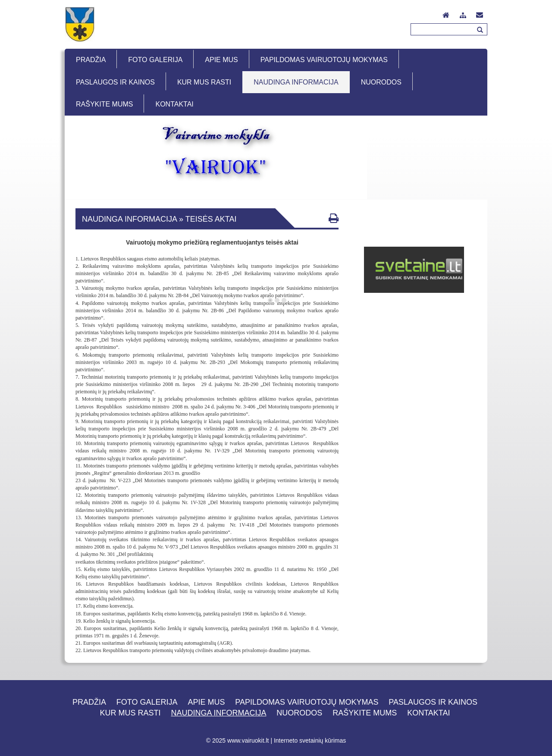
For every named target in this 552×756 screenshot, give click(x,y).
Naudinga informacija (218, 713)
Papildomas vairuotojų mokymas (307, 702)
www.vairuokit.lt (248, 740)
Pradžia (89, 702)
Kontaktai (428, 713)
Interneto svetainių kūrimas (310, 740)
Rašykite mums (365, 713)
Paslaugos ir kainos (433, 702)
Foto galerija (147, 702)
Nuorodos (299, 713)
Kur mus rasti (130, 713)
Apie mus (206, 702)
